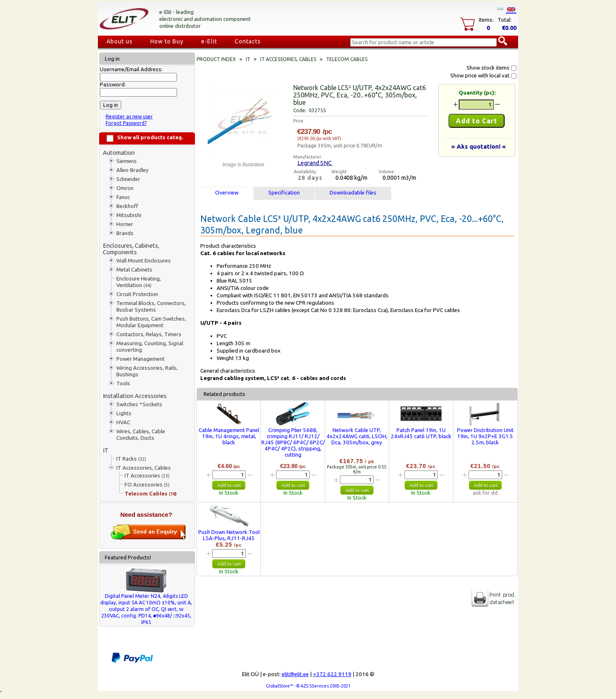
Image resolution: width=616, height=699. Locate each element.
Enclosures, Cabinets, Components (131, 249)
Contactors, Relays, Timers (149, 334)
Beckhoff (127, 206)
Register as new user (129, 116)
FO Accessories (147, 485)
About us (120, 41)
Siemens (127, 161)
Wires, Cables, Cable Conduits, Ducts (141, 435)
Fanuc (123, 197)
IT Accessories (147, 476)
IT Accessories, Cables (144, 468)
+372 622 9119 (332, 674)
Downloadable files (353, 193)
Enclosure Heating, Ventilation (139, 282)
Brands (125, 233)
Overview (227, 193)
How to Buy (167, 41)
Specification (284, 193)
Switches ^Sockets (139, 404)
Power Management (140, 359)
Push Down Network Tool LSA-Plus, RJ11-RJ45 (229, 535)
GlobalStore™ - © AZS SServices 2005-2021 (308, 686)
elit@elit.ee (295, 674)
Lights (124, 413)
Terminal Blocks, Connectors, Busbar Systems (151, 307)
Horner (125, 224)
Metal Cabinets (134, 270)
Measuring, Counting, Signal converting (150, 347)
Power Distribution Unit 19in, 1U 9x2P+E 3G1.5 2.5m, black (485, 436)
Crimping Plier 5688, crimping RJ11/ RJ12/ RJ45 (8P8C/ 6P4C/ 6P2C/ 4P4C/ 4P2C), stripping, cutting (293, 442)
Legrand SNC (315, 163)
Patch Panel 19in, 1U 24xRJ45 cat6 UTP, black (421, 433)
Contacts (248, 41)
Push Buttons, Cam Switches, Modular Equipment (151, 322)
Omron (125, 188)
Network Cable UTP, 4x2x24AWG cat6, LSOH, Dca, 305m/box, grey (357, 436)
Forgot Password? (126, 123)
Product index (216, 59)
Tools (123, 383)
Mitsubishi (129, 215)
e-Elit (209, 41)
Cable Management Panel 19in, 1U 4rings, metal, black (229, 436)
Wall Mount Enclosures (144, 261)
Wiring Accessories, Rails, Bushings (147, 371)
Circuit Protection (137, 294)
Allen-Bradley (132, 170)
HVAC (123, 422)
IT (106, 450)
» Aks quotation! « (479, 146)
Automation (119, 153)
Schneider (128, 179)
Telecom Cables (151, 494)
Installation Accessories (135, 396)
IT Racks (131, 459)
